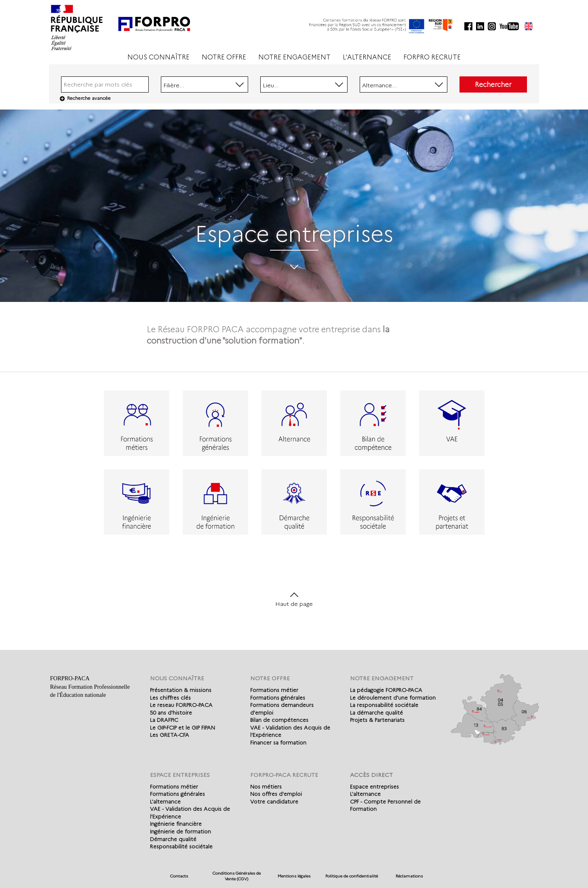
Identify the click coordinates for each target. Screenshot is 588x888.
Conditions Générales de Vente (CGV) (237, 876)
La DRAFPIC (164, 720)
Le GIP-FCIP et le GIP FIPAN (182, 728)
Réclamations (409, 876)
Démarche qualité (173, 839)
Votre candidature (274, 802)
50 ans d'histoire (171, 713)
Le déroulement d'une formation (393, 698)
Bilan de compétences (279, 720)
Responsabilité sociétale (181, 846)
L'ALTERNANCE (367, 57)
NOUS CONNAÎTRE (158, 57)
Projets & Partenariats (377, 720)
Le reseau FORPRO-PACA (181, 705)
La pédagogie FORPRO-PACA (386, 690)
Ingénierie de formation (180, 831)
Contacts (179, 876)
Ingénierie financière (176, 824)
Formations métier (274, 690)
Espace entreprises (374, 787)
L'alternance (165, 802)
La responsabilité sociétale (384, 705)
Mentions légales (294, 876)
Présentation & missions (181, 690)
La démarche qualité (376, 713)
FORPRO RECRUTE (432, 57)
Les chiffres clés (170, 698)
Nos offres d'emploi (276, 794)
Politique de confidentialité (352, 876)
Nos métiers (266, 787)
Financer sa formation (278, 742)
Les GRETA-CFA (170, 735)
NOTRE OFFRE (224, 57)
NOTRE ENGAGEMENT (294, 57)
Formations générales (278, 698)
